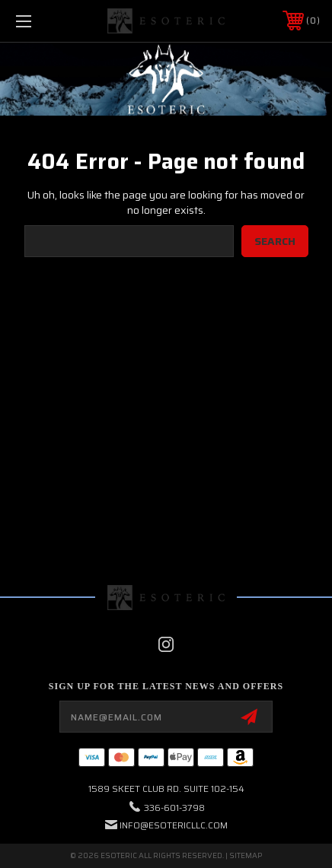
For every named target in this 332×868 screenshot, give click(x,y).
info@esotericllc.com (174, 825)
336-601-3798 (174, 808)
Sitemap (246, 855)
